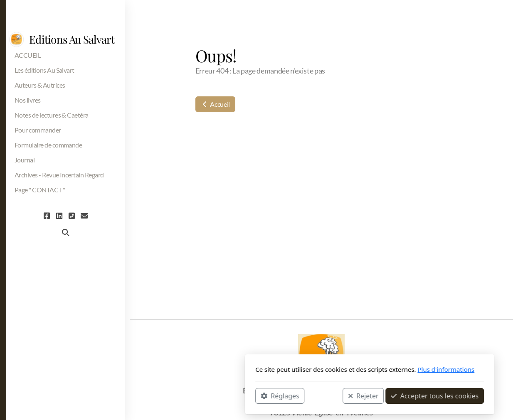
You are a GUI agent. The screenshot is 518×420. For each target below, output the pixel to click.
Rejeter (253, 395)
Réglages (169, 395)
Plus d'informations (335, 369)
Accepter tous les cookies (324, 395)
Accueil (215, 104)
